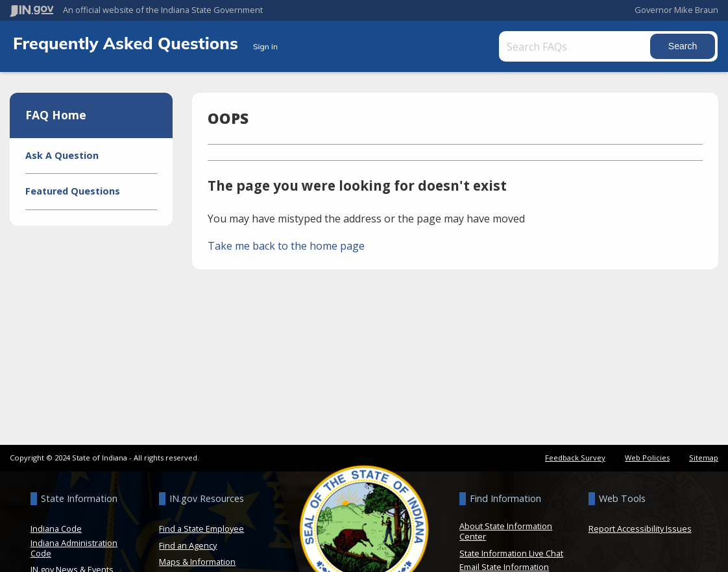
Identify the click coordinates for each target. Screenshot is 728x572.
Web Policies (647, 458)
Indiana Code (56, 529)
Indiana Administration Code (74, 548)
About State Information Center (506, 531)
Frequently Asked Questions (128, 43)
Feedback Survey (575, 458)
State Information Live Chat (511, 553)
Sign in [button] (265, 46)
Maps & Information (197, 562)
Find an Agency (188, 545)
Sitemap (704, 458)
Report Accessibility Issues (640, 529)
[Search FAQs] (576, 46)
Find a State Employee (201, 529)
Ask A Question (62, 155)
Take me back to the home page (286, 246)
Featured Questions (73, 191)
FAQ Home (56, 115)
